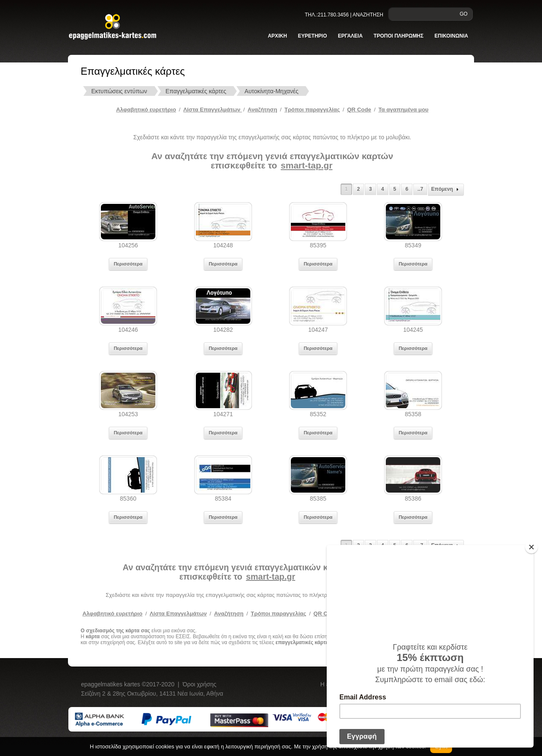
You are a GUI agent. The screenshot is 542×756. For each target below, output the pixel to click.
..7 (420, 189)
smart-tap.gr (307, 165)
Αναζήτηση (263, 110)
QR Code (359, 110)
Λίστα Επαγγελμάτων (213, 110)
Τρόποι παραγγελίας (278, 614)
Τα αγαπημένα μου (403, 110)
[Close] (531, 547)
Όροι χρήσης (200, 684)
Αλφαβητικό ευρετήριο (146, 110)
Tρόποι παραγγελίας (312, 110)
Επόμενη (446, 190)
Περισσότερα (128, 264)
